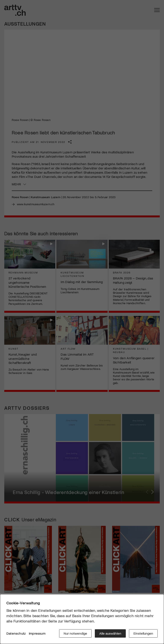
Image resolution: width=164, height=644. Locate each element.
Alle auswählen (110, 633)
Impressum (37, 633)
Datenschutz (16, 633)
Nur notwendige (75, 633)
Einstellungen (143, 633)
